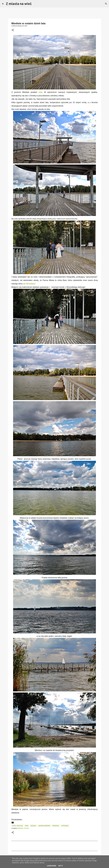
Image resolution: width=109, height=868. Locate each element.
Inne (27, 826)
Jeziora (33, 826)
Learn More (52, 866)
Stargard (65, 826)
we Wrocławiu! (29, 284)
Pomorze (56, 826)
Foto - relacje (17, 826)
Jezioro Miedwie (44, 826)
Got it (61, 866)
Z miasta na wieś (19, 4)
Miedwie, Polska (23, 828)
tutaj (40, 92)
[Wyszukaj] (34, 4)
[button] (13, 30)
